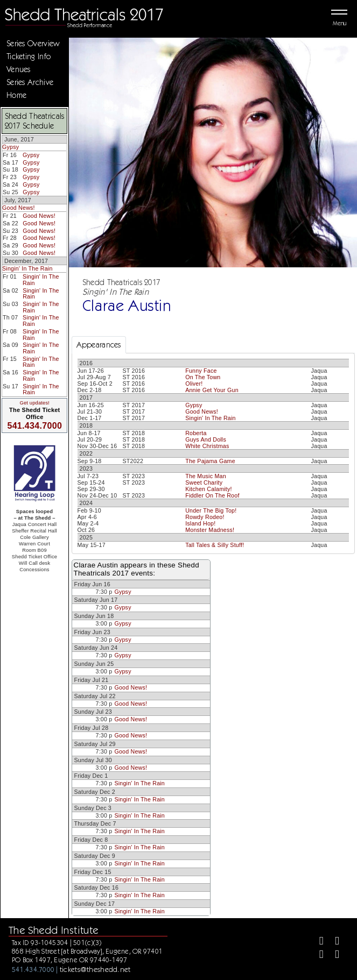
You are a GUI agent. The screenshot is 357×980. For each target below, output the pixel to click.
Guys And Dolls (206, 439)
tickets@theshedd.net (95, 969)
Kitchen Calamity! (209, 489)
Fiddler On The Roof (212, 495)
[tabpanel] (213, 453)
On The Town (203, 377)
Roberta (196, 433)
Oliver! (194, 384)
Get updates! (34, 403)
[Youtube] (332, 956)
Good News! (19, 208)
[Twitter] (332, 942)
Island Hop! (200, 523)
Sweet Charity (204, 482)
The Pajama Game (210, 461)
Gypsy (10, 147)
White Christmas (207, 446)
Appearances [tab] (99, 345)
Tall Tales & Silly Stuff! (215, 545)
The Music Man (206, 476)
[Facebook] (317, 942)
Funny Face (201, 371)
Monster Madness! (210, 530)
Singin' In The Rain (27, 268)
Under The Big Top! (211, 510)
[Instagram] (317, 956)
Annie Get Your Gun (212, 390)
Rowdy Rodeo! (205, 517)
